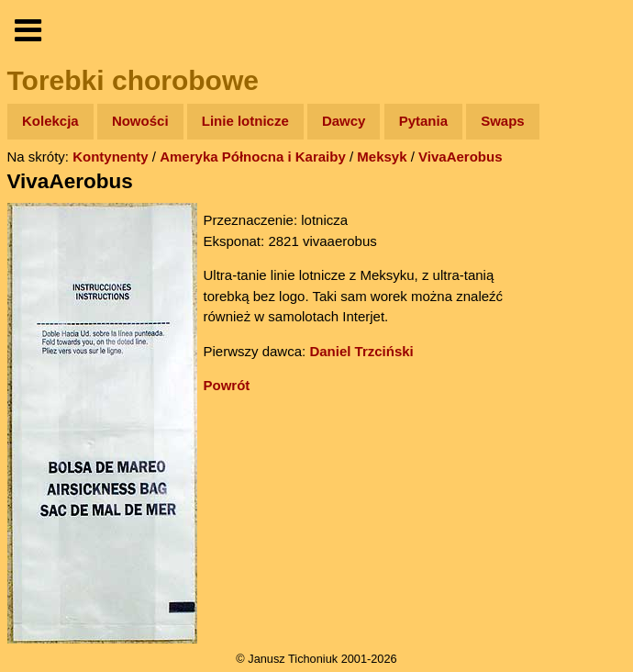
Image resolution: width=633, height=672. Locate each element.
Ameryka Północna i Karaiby (253, 157)
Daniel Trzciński (361, 351)
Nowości (140, 121)
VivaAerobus (460, 157)
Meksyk (382, 157)
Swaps (503, 121)
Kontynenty (111, 157)
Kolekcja (50, 121)
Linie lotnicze (245, 121)
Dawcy (344, 121)
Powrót (227, 385)
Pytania (423, 121)
